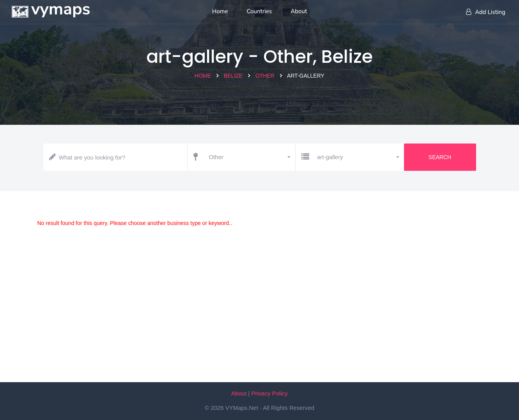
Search (440, 157)
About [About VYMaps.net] (239, 393)
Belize (233, 76)
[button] (249, 157)
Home (203, 76)
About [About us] (299, 11)
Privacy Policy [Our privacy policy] (270, 393)
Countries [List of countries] (259, 11)
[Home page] (51, 10)
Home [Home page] (220, 11)
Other (265, 76)
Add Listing (486, 12)
